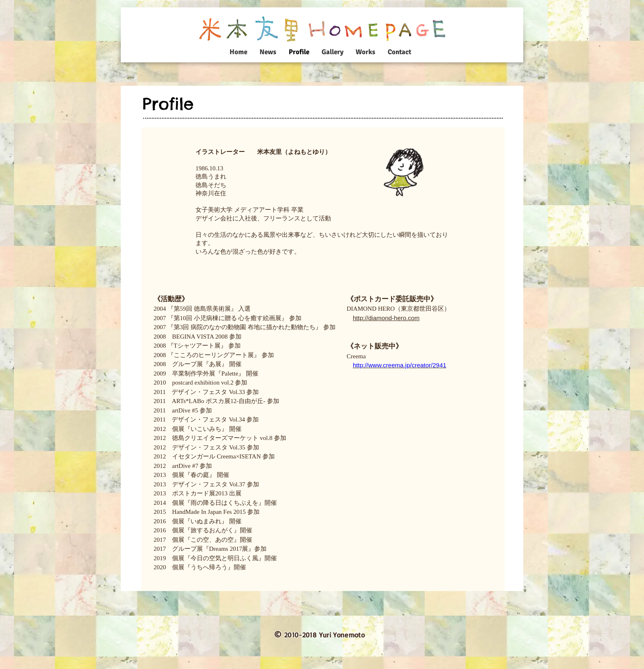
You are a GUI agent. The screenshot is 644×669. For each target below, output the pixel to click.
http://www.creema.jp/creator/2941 (400, 365)
